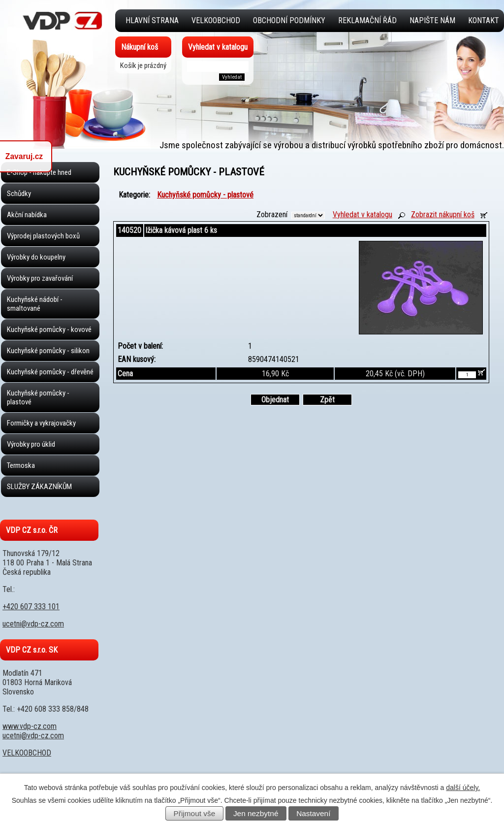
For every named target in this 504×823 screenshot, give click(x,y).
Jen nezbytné (256, 813)
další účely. (463, 788)
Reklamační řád (367, 20)
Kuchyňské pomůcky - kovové (49, 329)
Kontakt (484, 20)
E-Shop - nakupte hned (39, 172)
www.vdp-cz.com (30, 726)
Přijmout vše (195, 813)
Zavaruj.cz (24, 156)
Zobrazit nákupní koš (443, 214)
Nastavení (313, 813)
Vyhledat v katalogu (362, 214)
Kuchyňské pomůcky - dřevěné (50, 372)
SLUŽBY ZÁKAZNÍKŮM (39, 487)
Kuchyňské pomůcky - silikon (48, 351)
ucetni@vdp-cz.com (33, 624)
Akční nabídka (27, 215)
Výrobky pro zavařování (40, 278)
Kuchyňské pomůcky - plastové (38, 397)
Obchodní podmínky (289, 20)
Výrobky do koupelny (36, 257)
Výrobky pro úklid (31, 444)
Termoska (21, 465)
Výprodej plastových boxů (43, 236)
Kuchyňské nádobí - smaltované (35, 304)
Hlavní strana (152, 20)
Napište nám (432, 20)
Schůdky (19, 194)
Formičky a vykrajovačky (41, 423)
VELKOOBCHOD (216, 20)
